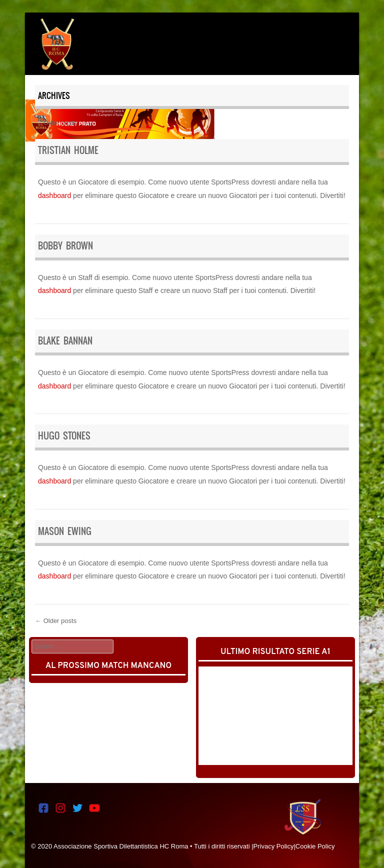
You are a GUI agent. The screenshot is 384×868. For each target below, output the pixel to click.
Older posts (56, 123)
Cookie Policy (315, 846)
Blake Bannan (65, 341)
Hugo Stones (64, 436)
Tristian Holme (68, 150)
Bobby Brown (65, 246)
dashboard (54, 195)
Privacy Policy (274, 846)
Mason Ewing (65, 531)
